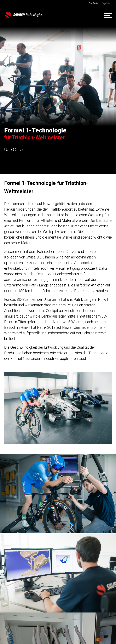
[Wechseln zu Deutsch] (93, 3)
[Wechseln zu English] (106, 3)
